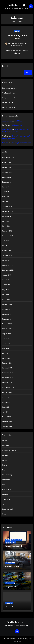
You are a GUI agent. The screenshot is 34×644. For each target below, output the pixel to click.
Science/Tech (7, 499)
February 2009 (7, 363)
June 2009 (6, 344)
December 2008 (8, 373)
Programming (7, 475)
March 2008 (6, 417)
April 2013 (6, 202)
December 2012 (8, 211)
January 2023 (7, 172)
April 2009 (6, 353)
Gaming (5, 455)
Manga (5, 460)
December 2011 (8, 236)
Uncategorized (7, 509)
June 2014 (6, 192)
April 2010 (6, 295)
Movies (5, 465)
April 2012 (6, 221)
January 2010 (7, 309)
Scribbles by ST (16, 5)
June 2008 (6, 402)
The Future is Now (9, 93)
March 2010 (6, 299)
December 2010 (8, 260)
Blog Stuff (6, 446)
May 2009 (6, 348)
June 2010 (6, 285)
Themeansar (17, 641)
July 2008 (6, 397)
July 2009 (6, 339)
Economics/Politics (9, 450)
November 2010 (8, 265)
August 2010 (7, 275)
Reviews (5, 494)
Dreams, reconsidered (10, 88)
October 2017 (7, 177)
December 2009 (8, 314)
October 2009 (7, 324)
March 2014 (6, 197)
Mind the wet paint (9, 108)
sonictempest (11, 43)
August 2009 (7, 334)
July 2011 (6, 241)
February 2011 (7, 251)
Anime (17, 31)
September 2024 (8, 158)
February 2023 (7, 167)
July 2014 (6, 187)
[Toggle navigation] (2, 6)
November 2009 (8, 319)
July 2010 (6, 280)
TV (3, 504)
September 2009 (8, 329)
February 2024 (7, 162)
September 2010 (8, 270)
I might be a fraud (9, 98)
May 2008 (6, 407)
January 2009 (7, 368)
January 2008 (7, 427)
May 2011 (5, 246)
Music (4, 470)
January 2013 (7, 207)
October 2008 (7, 383)
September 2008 (8, 388)
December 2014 (8, 182)
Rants (4, 485)
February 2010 (7, 304)
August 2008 (7, 392)
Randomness (7, 480)
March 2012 (6, 226)
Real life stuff (7, 490)
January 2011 (7, 255)
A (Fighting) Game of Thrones (21, 143)
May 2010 (6, 290)
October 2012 (7, 216)
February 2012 (7, 231)
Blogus (27, 639)
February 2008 (7, 422)
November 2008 (8, 378)
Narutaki (5, 143)
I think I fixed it (8, 103)
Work (4, 514)
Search (5, 66)
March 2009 (6, 358)
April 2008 (6, 412)
